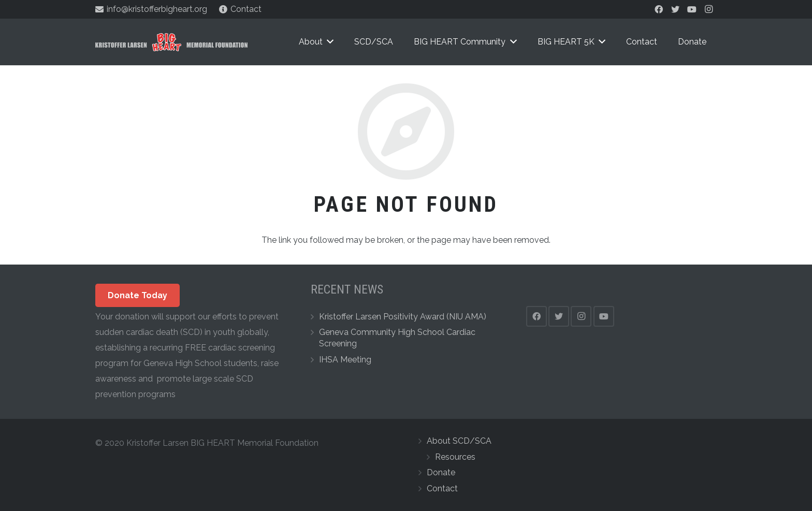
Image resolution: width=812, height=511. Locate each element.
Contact (442, 488)
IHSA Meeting (345, 360)
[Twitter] (675, 9)
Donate (441, 472)
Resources (455, 457)
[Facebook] (659, 9)
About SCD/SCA (459, 441)
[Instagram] (708, 9)
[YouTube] (692, 9)
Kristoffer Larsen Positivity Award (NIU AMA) (403, 317)
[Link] (171, 42)
